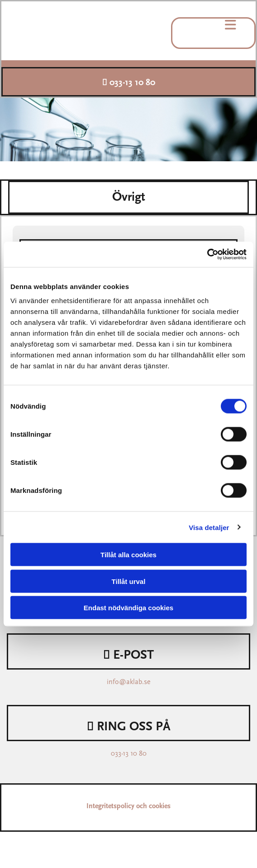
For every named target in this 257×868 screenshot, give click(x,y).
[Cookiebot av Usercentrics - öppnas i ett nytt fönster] (207, 255)
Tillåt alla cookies (128, 555)
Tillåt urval (129, 581)
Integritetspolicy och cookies (128, 806)
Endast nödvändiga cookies (128, 608)
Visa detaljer (209, 527)
